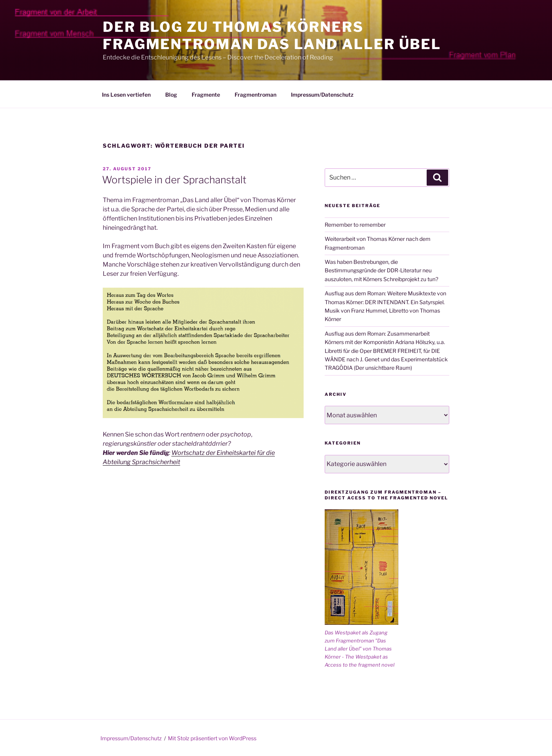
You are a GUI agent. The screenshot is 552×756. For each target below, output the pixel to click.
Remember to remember (355, 225)
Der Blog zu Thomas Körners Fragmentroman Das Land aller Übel (272, 35)
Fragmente (206, 95)
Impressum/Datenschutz (322, 95)
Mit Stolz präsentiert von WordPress (212, 738)
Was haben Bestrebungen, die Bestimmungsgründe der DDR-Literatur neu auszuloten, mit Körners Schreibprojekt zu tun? (381, 270)
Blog (171, 95)
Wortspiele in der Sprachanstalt (174, 180)
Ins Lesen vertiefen (126, 95)
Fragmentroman (255, 95)
